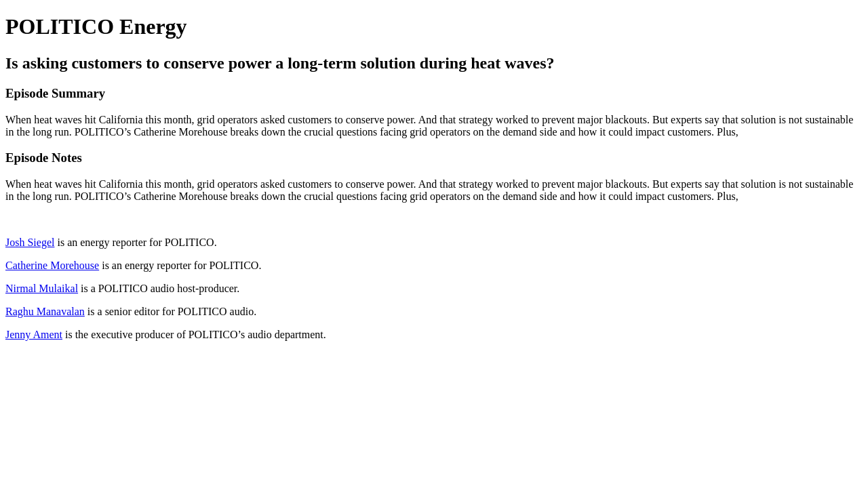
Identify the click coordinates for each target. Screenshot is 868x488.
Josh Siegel (30, 242)
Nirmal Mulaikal (42, 288)
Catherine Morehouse (52, 265)
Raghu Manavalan (45, 311)
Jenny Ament (34, 334)
